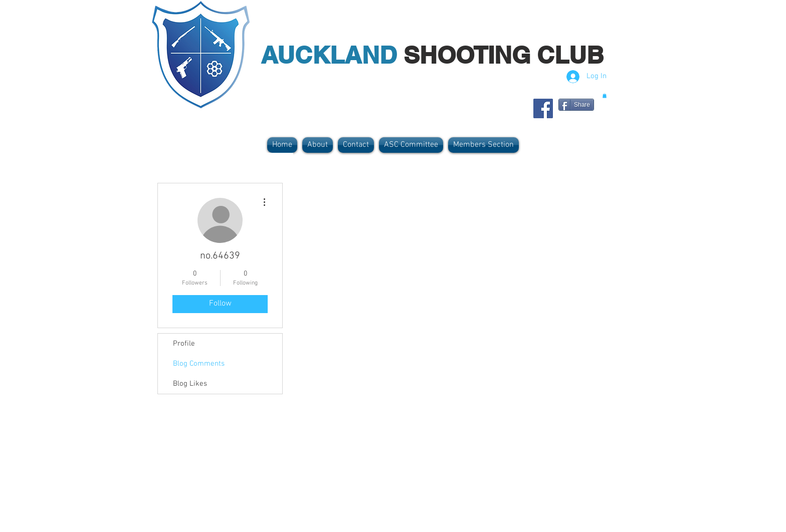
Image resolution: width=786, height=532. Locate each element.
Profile (184, 344)
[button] (605, 96)
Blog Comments (199, 364)
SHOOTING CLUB (504, 55)
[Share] (576, 105)
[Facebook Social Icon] (543, 108)
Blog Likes (190, 384)
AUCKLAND (332, 55)
